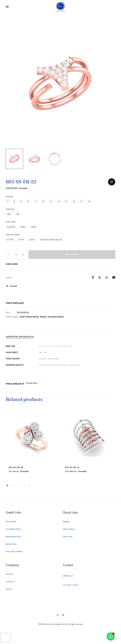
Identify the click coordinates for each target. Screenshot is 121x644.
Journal (9, 589)
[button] (8, 201)
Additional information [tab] (20, 337)
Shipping (66, 522)
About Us (9, 574)
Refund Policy (11, 544)
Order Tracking (69, 529)
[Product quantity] (16, 255)
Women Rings (56, 317)
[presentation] (6, 638)
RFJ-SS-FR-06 (16, 467)
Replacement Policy (13, 537)
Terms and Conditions (14, 551)
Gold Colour (11, 222)
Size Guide (12, 264)
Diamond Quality (13, 235)
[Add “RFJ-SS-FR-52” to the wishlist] (112, 182)
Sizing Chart (68, 537)
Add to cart (72, 254)
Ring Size (9, 196)
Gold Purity (10, 209)
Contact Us (10, 582)
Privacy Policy (11, 522)
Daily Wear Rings (29, 317)
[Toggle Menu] (7, 7)
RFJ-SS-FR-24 (72, 467)
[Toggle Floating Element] (111, 636)
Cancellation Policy (13, 529)
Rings (43, 317)
